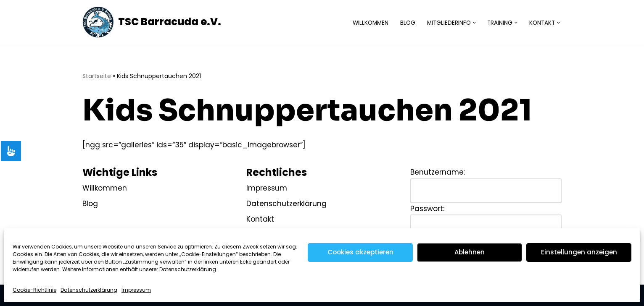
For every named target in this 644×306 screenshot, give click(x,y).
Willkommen (371, 23)
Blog (408, 23)
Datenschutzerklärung (89, 290)
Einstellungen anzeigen (579, 252)
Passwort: (427, 209)
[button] (474, 23)
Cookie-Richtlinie (34, 290)
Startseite (97, 76)
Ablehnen (470, 252)
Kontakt (260, 219)
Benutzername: (438, 172)
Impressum (136, 290)
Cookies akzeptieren (360, 252)
